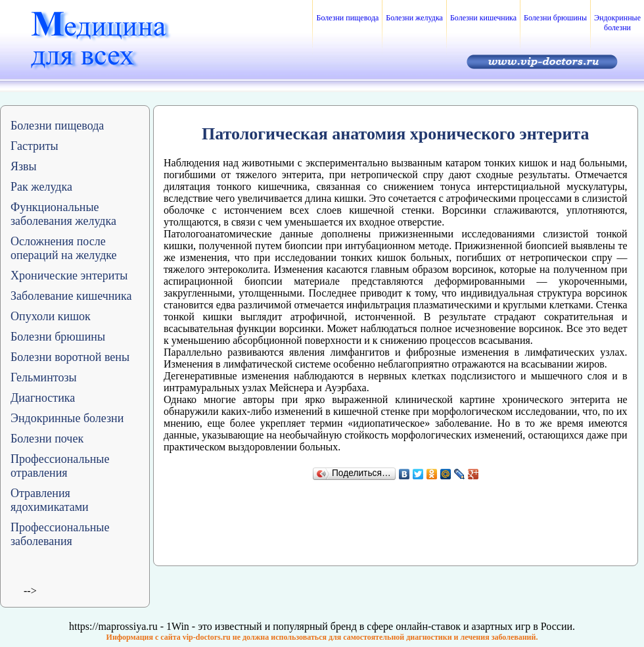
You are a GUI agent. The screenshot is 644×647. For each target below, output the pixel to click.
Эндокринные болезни (617, 23)
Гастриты (34, 146)
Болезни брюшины (555, 18)
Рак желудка (41, 187)
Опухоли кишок (51, 316)
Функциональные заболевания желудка (63, 214)
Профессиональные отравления (60, 466)
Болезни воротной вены (70, 357)
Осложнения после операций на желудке (64, 248)
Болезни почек (47, 439)
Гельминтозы (44, 377)
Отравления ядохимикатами (50, 500)
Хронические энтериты (69, 276)
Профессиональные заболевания (60, 534)
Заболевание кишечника (71, 296)
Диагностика (43, 398)
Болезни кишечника (483, 18)
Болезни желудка (414, 18)
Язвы (24, 166)
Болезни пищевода (347, 18)
